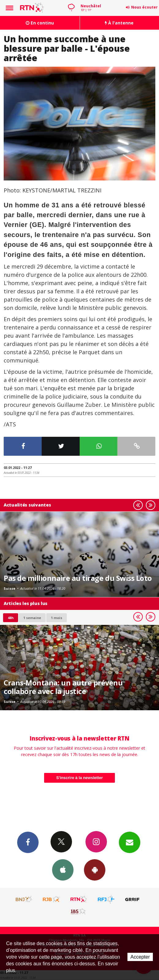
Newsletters (130, 842)
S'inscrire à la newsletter (80, 778)
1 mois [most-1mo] (57, 618)
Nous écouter (144, 7)
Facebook (28, 842)
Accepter (140, 957)
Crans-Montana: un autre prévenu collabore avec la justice (63, 687)
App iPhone (63, 870)
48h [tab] (11, 618)
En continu (40, 23)
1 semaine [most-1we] (32, 618)
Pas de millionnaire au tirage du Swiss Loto (78, 578)
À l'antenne (119, 23)
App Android (95, 870)
